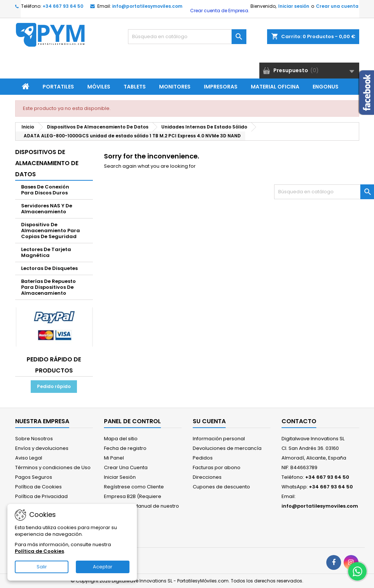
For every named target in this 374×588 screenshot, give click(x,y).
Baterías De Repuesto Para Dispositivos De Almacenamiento (48, 287)
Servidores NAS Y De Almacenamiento (47, 209)
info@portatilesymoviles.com (147, 6)
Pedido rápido (54, 386)
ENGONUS (326, 87)
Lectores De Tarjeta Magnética (46, 252)
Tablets (135, 87)
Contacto (299, 421)
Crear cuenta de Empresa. (219, 11)
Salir (42, 567)
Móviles (99, 87)
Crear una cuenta (337, 6)
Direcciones (207, 477)
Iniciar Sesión (120, 477)
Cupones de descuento (221, 487)
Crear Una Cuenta (126, 467)
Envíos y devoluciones (42, 448)
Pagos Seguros (34, 477)
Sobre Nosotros (34, 439)
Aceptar (103, 567)
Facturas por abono (217, 467)
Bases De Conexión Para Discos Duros (45, 190)
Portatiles (58, 87)
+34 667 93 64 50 (63, 6)
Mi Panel (114, 458)
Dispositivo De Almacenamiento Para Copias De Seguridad (50, 230)
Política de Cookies (38, 487)
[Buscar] (187, 37)
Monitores (175, 87)
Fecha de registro (125, 448)
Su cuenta (209, 421)
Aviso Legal (29, 458)
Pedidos (203, 458)
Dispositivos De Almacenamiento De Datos (47, 163)
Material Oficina (275, 87)
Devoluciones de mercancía (227, 448)
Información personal (219, 439)
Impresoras (221, 87)
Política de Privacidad (41, 496)
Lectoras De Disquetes (49, 268)
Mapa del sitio (121, 439)
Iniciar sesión (294, 6)
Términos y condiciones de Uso (53, 467)
